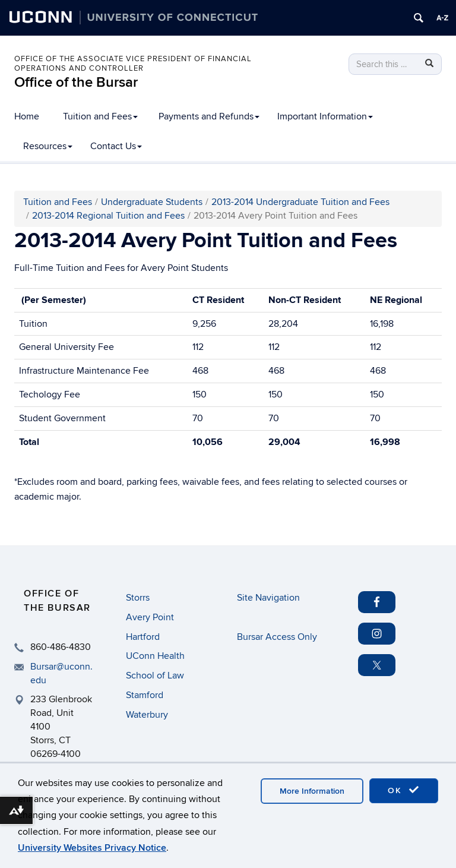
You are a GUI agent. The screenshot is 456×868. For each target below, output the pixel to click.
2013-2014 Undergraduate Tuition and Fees (300, 202)
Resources (48, 146)
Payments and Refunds (209, 116)
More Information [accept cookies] (312, 791)
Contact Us (116, 146)
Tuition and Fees (100, 116)
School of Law (155, 676)
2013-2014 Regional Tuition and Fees (108, 216)
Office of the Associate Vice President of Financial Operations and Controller (133, 64)
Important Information (325, 116)
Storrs (138, 598)
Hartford (143, 637)
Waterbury (147, 715)
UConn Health (155, 656)
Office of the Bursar (76, 82)
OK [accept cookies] (404, 790)
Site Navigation (268, 598)
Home (27, 116)
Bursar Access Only (277, 637)
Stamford (145, 695)
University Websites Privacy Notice (92, 848)
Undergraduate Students (152, 202)
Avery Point (150, 617)
